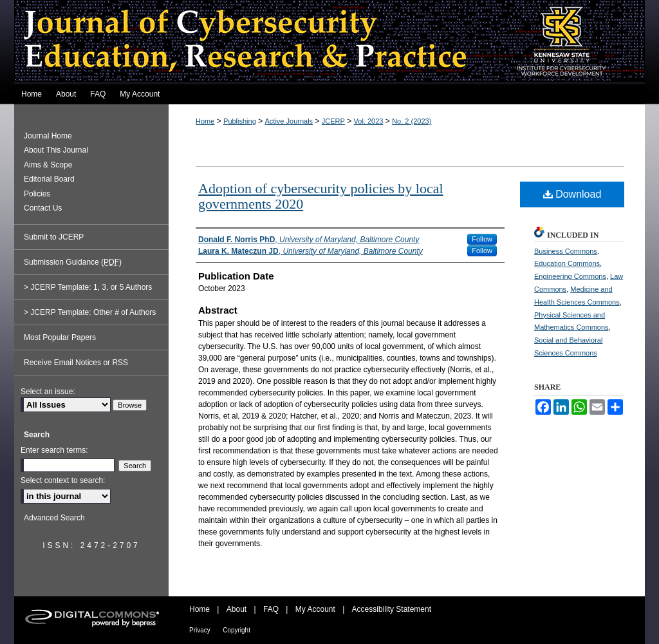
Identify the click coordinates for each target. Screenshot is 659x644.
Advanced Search (54, 518)
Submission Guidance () (73, 262)
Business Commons (566, 251)
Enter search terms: (54, 450)
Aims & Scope (48, 165)
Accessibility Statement (392, 609)
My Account (315, 609)
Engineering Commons (570, 276)
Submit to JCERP (54, 237)
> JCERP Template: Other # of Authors (90, 312)
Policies (37, 194)
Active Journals (289, 121)
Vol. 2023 (369, 121)
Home (205, 121)
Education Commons (567, 263)
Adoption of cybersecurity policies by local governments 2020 (321, 196)
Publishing (240, 121)
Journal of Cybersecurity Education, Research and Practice (329, 42)
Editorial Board (49, 179)
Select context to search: (63, 480)
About (237, 609)
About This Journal (56, 150)
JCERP (333, 121)
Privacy (200, 630)
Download (572, 194)
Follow (482, 239)
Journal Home (48, 136)
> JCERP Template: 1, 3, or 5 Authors (88, 287)
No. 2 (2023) (412, 121)
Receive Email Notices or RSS (76, 363)
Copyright (237, 630)
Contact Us (43, 208)
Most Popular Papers (60, 337)
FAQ (271, 609)
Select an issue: (48, 392)
